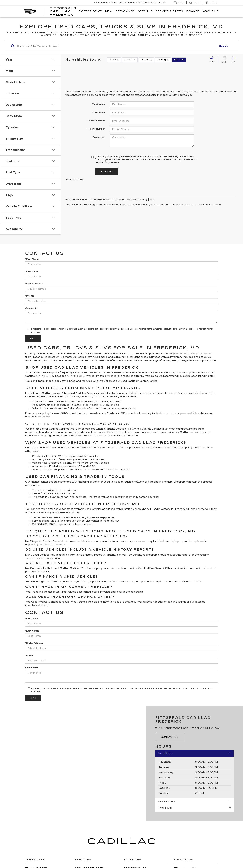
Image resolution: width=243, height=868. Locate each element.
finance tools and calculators (58, 494)
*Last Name (98, 112)
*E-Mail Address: (34, 284)
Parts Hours (194, 808)
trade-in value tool (49, 497)
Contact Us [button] (170, 737)
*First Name (98, 104)
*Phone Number (96, 129)
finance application (66, 490)
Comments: (99, 137)
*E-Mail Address (96, 121)
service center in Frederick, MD (100, 521)
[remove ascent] (146, 60)
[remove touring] (163, 60)
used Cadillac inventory (135, 381)
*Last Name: (32, 271)
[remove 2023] (114, 60)
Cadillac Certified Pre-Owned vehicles (72, 429)
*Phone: (30, 296)
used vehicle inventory (168, 357)
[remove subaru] (130, 60)
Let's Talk (106, 172)
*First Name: (32, 259)
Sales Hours (194, 753)
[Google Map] (73, 764)
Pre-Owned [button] (125, 11)
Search (224, 46)
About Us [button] (211, 11)
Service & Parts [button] (170, 11)
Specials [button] (145, 11)
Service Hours (194, 801)
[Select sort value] (213, 60)
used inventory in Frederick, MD (171, 509)
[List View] (234, 60)
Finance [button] (193, 11)
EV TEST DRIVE (90, 11)
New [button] (109, 11)
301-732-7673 (46, 524)
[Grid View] (224, 60)
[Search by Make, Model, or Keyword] (117, 46)
